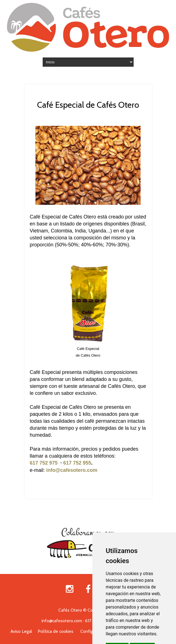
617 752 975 (44, 463)
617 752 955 (77, 463)
